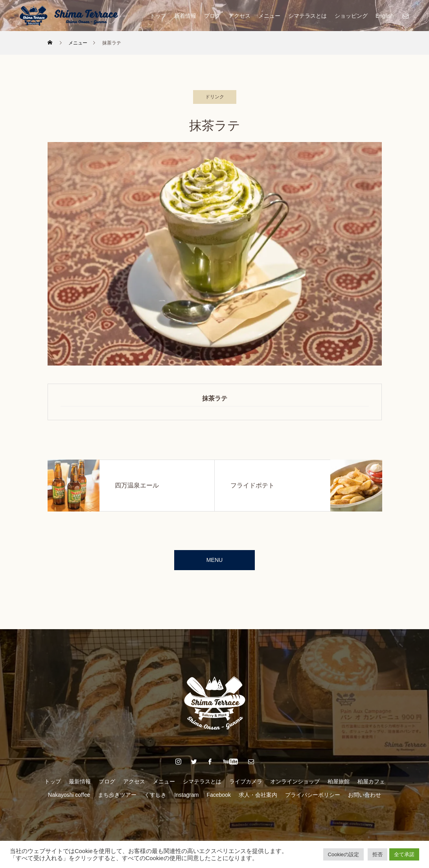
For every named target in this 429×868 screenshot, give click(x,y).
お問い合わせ (365, 798)
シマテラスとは (307, 16)
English (385, 16)
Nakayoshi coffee (69, 798)
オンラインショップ (295, 785)
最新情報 (80, 785)
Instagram (186, 798)
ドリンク (215, 97)
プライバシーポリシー (313, 798)
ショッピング (351, 16)
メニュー (269, 16)
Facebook (218, 798)
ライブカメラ (246, 785)
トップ (158, 16)
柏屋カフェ (371, 785)
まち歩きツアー (117, 798)
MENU (214, 562)
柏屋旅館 (339, 785)
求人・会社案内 (258, 798)
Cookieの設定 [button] (343, 854)
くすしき (155, 798)
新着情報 (185, 16)
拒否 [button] (377, 854)
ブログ (212, 16)
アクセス (239, 16)
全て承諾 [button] (404, 854)
